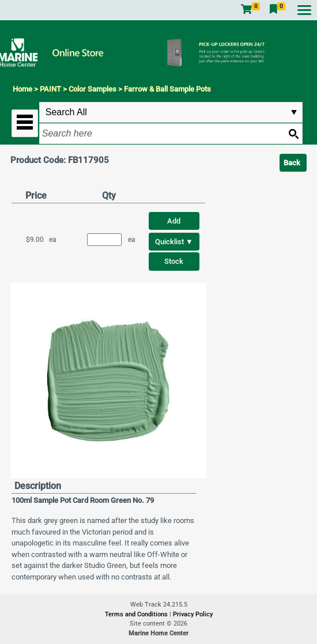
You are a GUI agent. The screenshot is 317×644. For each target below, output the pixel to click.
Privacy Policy (193, 614)
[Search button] (293, 134)
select (294, 112)
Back (292, 163)
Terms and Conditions (137, 614)
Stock (174, 261)
